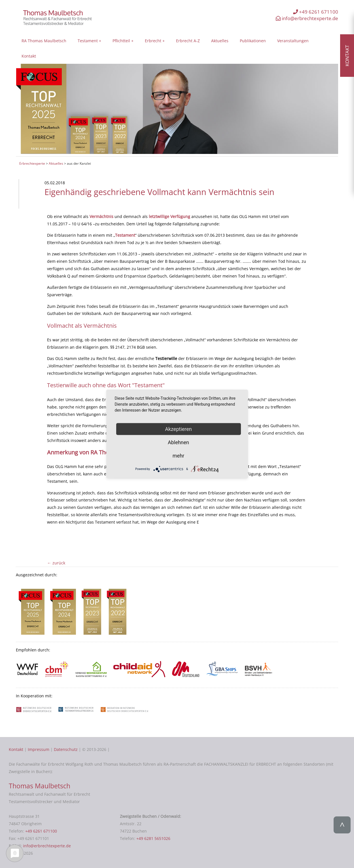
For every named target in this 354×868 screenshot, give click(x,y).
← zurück (56, 563)
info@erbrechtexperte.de (307, 18)
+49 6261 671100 (316, 12)
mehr (178, 456)
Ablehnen (178, 442)
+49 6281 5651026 (153, 838)
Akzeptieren (178, 429)
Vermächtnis (101, 216)
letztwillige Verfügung (169, 216)
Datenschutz (66, 749)
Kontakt (29, 56)
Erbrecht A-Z (188, 41)
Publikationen (253, 41)
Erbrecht (153, 41)
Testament (88, 41)
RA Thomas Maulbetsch (44, 41)
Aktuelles (220, 41)
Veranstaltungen (293, 41)
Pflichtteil (121, 41)
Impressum (39, 749)
